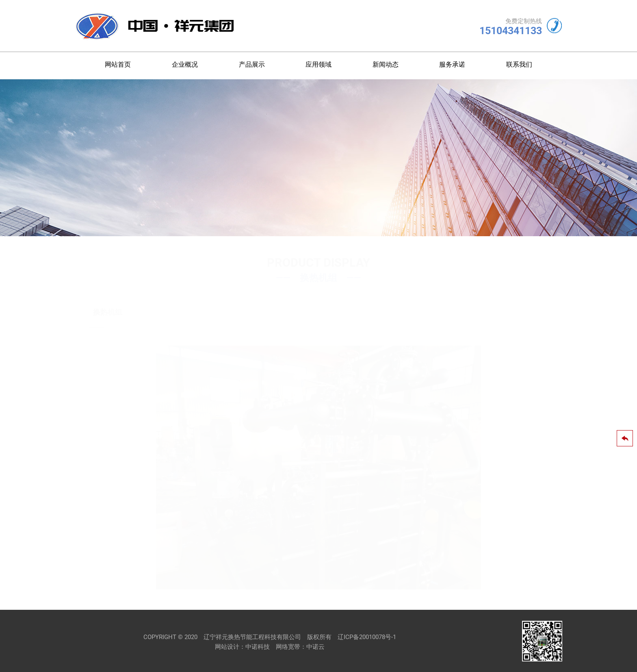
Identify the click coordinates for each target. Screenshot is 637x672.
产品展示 (252, 64)
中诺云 (315, 647)
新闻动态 (386, 64)
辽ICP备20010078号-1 (367, 637)
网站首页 (118, 64)
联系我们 (519, 64)
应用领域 (318, 64)
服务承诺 (452, 64)
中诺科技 (258, 647)
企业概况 (185, 64)
